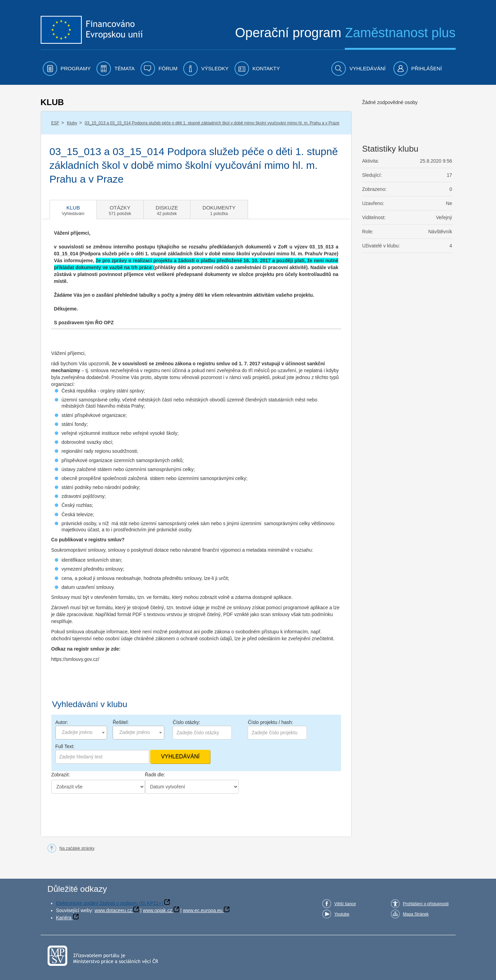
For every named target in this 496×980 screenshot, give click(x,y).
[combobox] (81, 733)
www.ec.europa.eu (203, 910)
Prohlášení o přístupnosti (426, 904)
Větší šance (345, 904)
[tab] (73, 210)
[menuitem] (67, 69)
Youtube (342, 914)
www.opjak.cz (158, 910)
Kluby (72, 123)
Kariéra (64, 918)
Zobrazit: (61, 775)
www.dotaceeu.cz (113, 910)
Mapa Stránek (416, 914)
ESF (55, 123)
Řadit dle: (155, 775)
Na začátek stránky (77, 848)
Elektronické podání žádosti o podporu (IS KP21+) (110, 903)
